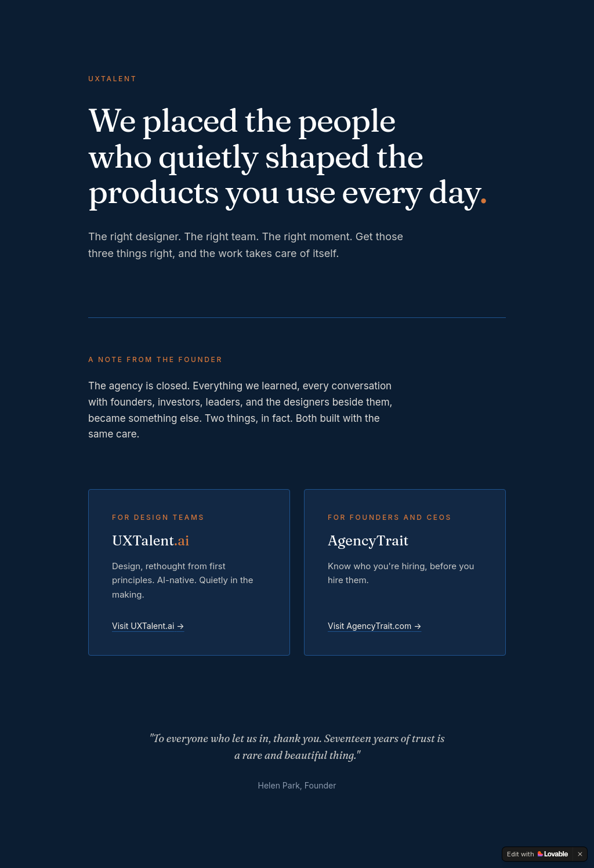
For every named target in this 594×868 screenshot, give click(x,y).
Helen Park (279, 785)
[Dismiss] (580, 854)
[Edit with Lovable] (537, 854)
